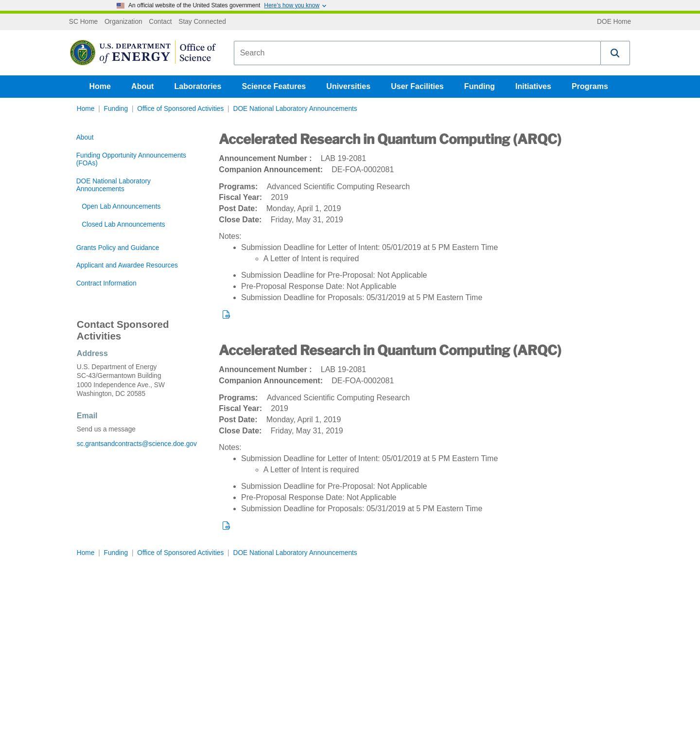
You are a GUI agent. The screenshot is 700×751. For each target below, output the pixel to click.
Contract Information (106, 283)
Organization (123, 22)
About (142, 86)
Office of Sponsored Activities (180, 109)
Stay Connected (202, 22)
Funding (480, 86)
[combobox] (417, 53)
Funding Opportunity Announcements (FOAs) (131, 159)
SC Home (83, 22)
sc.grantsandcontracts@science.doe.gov (137, 444)
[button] (615, 53)
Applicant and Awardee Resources (127, 265)
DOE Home (614, 22)
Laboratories (198, 86)
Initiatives (533, 86)
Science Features (274, 86)
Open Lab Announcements (121, 206)
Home (100, 86)
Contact (160, 22)
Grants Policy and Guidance (118, 248)
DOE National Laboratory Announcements (295, 109)
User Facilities (417, 86)
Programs (590, 86)
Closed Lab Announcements (123, 224)
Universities (348, 86)
